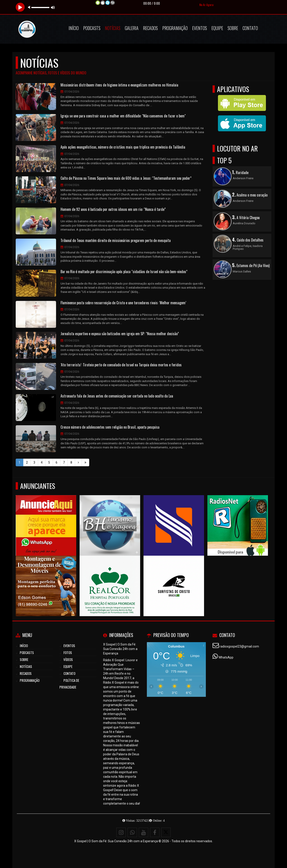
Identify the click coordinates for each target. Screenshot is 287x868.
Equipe (217, 28)
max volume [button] (53, 7)
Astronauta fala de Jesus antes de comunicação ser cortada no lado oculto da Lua (117, 396)
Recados (150, 28)
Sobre (233, 28)
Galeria (132, 28)
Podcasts (92, 28)
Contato (250, 28)
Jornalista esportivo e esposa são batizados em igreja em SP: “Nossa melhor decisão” (120, 334)
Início (74, 28)
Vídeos (68, 659)
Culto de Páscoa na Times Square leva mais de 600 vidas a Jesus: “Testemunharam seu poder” (126, 178)
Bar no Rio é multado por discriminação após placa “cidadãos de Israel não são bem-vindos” (124, 272)
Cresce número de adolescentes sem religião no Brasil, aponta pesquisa (110, 427)
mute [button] (30, 7)
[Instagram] (121, 832)
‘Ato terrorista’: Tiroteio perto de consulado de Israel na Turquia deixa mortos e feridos (121, 365)
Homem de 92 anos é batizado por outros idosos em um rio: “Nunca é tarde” (113, 209)
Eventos (200, 28)
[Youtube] (143, 832)
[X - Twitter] (166, 832)
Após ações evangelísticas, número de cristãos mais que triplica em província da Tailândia (123, 147)
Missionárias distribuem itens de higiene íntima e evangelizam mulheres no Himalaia (119, 85)
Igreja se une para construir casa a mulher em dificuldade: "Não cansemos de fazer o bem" (123, 116)
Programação (175, 28)
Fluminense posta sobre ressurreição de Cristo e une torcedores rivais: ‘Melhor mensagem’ (123, 303)
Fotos (68, 652)
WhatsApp (226, 657)
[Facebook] (155, 832)
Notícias (113, 28)
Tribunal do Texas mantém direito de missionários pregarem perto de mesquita (116, 241)
